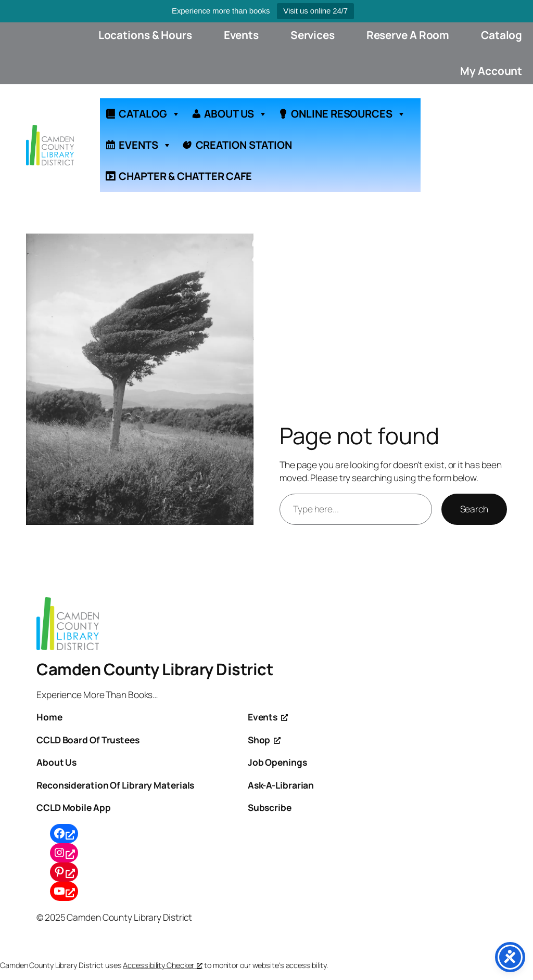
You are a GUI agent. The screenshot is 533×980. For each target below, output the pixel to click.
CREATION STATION (244, 145)
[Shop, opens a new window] (264, 740)
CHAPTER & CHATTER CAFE (185, 176)
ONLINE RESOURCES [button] (348, 114)
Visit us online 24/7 (315, 11)
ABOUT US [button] (236, 114)
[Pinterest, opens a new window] (64, 872)
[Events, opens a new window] (268, 717)
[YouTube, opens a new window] (64, 891)
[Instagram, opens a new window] (64, 853)
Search (474, 509)
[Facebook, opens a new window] (64, 834)
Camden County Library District (155, 669)
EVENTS (145, 145)
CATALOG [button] (149, 114)
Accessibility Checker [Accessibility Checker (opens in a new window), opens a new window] (163, 965)
